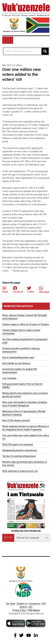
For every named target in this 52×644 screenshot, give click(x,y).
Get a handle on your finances (16, 363)
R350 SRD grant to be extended (18, 445)
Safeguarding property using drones (20, 450)
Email (5, 290)
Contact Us (22, 604)
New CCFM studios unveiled (16, 420)
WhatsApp (44, 290)
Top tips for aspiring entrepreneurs (19, 456)
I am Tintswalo (9, 378)
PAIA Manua (33, 610)
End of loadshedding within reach (18, 357)
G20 (30, 607)
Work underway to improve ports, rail (20, 471)
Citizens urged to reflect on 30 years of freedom (26, 324)
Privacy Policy (19, 610)
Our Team (11, 604)
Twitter (31, 290)
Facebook (18, 290)
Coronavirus (34, 604)
